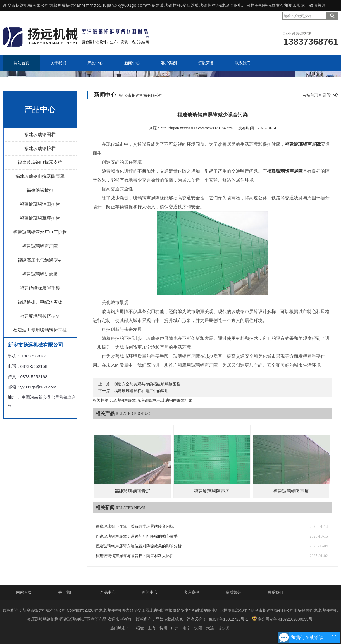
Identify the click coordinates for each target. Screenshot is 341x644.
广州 (175, 628)
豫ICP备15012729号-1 (228, 619)
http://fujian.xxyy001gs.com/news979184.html (197, 128)
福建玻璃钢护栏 (40, 148)
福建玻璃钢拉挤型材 (40, 316)
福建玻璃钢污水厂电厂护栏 (40, 232)
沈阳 (198, 628)
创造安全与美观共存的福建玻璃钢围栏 (147, 384)
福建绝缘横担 (40, 190)
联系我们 (275, 592)
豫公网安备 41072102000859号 (282, 618)
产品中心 (108, 592)
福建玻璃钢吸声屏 (291, 491)
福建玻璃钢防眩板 (40, 274)
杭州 (163, 628)
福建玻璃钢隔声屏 (212, 491)
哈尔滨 (224, 628)
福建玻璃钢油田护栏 (40, 204)
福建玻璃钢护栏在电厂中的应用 (141, 391)
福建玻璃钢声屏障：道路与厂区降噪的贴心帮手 (137, 536)
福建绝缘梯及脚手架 (40, 288)
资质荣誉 (233, 592)
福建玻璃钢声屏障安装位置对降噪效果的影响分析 (139, 546)
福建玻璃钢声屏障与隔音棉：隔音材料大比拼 (135, 556)
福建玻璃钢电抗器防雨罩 (40, 176)
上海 (152, 628)
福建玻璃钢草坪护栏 (40, 218)
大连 (210, 628)
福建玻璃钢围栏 (40, 134)
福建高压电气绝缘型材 (40, 260)
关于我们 (66, 592)
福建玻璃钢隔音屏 (132, 491)
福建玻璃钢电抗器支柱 (40, 162)
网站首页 (310, 95)
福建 (140, 628)
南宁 (187, 628)
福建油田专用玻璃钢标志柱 (40, 330)
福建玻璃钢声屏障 (40, 246)
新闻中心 (330, 95)
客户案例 (192, 592)
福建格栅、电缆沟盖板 (40, 302)
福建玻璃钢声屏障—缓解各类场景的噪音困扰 (135, 527)
